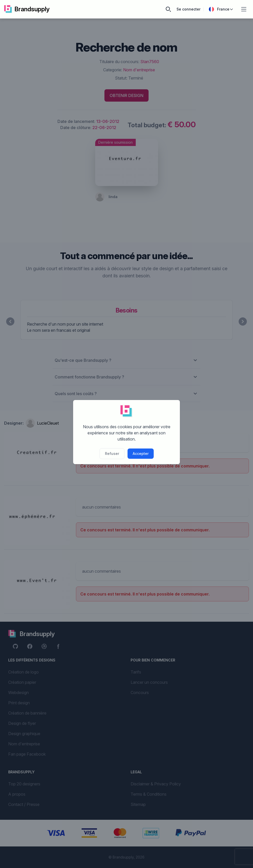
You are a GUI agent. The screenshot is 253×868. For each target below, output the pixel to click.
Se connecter (188, 9)
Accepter (141, 453)
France (221, 9)
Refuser (112, 453)
